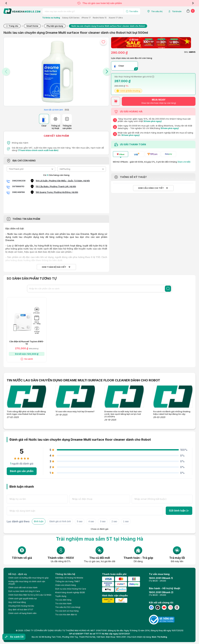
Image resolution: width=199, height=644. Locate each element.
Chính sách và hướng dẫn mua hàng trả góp (28, 578)
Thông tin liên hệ (65, 574)
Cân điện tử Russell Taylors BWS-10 (27, 343)
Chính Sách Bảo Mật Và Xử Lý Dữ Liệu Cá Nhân (30, 595)
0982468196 (18, 192)
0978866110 (18, 186)
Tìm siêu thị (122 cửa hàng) (68, 607)
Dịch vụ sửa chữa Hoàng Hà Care (71, 589)
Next (193, 3)
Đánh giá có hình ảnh (60, 521)
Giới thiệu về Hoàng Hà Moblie (69, 578)
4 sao (91, 521)
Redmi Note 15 (100, 18)
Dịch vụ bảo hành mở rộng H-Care (24, 591)
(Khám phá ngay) (153, 121)
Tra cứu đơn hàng (63, 600)
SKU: (186, 52)
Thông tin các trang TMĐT (68, 581)
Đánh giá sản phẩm (22, 471)
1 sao (126, 521)
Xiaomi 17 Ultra (116, 18)
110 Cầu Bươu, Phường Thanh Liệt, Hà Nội (56, 186)
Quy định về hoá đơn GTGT (21, 610)
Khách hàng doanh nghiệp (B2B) (70, 592)
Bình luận (39, 521)
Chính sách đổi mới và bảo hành (23, 587)
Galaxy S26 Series (71, 18)
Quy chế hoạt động (17, 602)
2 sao (114, 521)
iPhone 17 (86, 18)
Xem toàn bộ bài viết (54, 267)
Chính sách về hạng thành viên (22, 613)
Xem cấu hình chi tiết (151, 188)
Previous (6, 3)
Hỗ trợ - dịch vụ (18, 574)
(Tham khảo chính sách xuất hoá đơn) (38, 150)
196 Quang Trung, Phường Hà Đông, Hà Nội (57, 192)
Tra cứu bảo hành (63, 603)
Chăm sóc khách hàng (66, 585)
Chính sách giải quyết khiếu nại (23, 599)
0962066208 (19, 181)
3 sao (103, 521)
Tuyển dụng (61, 596)
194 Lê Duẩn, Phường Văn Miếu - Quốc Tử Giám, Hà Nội (63, 181)
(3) (22, 637)
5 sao (80, 521)
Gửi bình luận (179, 511)
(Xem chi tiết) (184, 162)
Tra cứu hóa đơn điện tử (66, 615)
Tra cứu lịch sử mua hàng (67, 611)
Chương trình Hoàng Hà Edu (21, 606)
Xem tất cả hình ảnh (53, 110)
